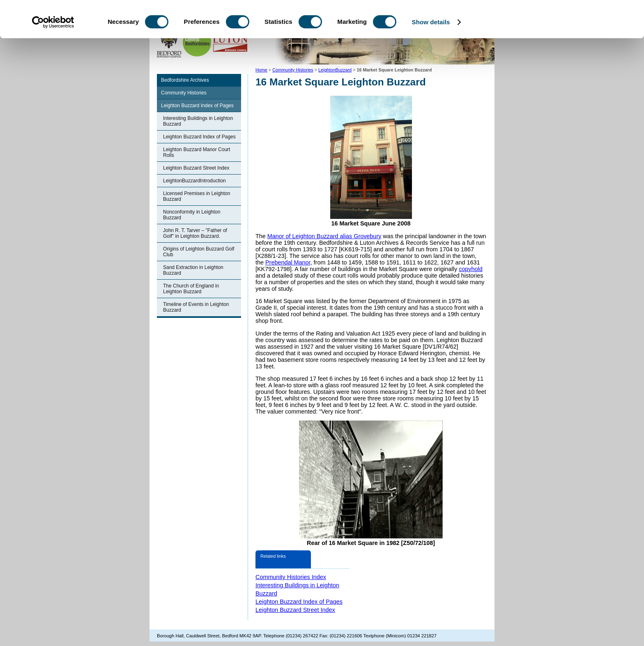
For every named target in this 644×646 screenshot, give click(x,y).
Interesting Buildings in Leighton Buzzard (198, 121)
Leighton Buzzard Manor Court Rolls (197, 152)
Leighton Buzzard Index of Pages (197, 106)
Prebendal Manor (288, 262)
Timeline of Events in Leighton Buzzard (196, 307)
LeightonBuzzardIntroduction (194, 181)
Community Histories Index (291, 577)
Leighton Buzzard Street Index (196, 168)
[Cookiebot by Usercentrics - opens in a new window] (53, 57)
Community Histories (184, 93)
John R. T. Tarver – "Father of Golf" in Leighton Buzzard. (195, 233)
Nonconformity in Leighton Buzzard (192, 215)
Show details (431, 56)
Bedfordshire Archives (185, 80)
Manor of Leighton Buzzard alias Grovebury (324, 236)
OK (576, 20)
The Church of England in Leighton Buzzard (191, 289)
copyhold (471, 269)
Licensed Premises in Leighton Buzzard (197, 196)
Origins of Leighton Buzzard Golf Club (199, 252)
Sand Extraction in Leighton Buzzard (193, 270)
